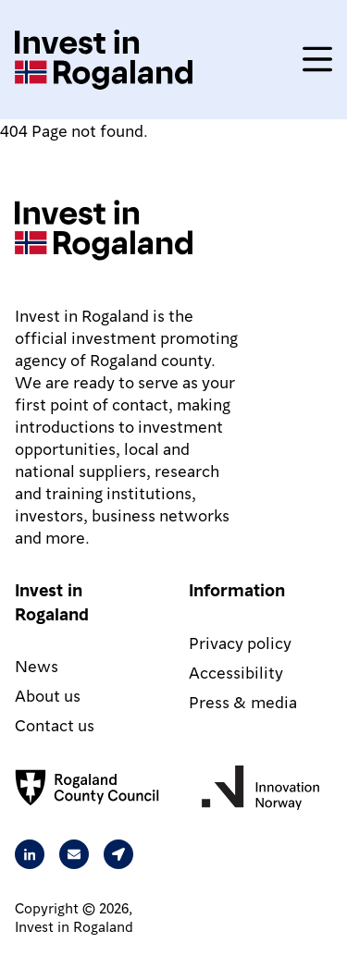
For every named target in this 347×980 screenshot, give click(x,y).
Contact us (55, 724)
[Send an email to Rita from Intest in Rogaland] (74, 854)
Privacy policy (240, 642)
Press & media (243, 701)
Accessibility (236, 672)
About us (48, 695)
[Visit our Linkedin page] (30, 854)
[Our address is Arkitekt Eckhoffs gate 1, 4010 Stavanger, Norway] (118, 854)
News (37, 665)
